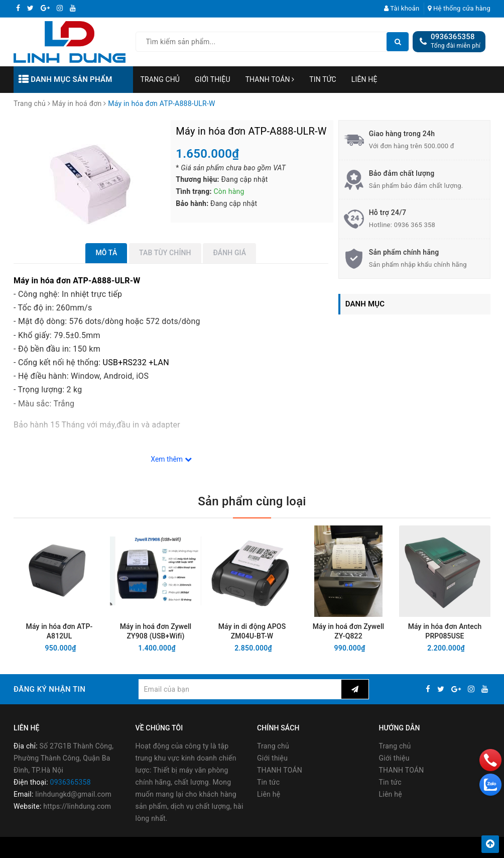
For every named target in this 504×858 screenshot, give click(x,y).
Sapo (336, 847)
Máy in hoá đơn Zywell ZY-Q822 (349, 631)
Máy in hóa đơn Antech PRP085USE (445, 631)
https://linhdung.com (77, 806)
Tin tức (323, 79)
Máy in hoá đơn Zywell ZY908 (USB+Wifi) (156, 631)
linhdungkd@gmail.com (73, 794)
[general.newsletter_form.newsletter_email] (240, 689)
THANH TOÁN (270, 79)
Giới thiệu (213, 79)
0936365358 (453, 37)
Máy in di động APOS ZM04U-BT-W (252, 631)
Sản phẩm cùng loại (252, 501)
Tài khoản (402, 8)
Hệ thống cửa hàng (459, 8)
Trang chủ (160, 79)
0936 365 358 (415, 225)
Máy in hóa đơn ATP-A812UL (59, 631)
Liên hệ (364, 79)
